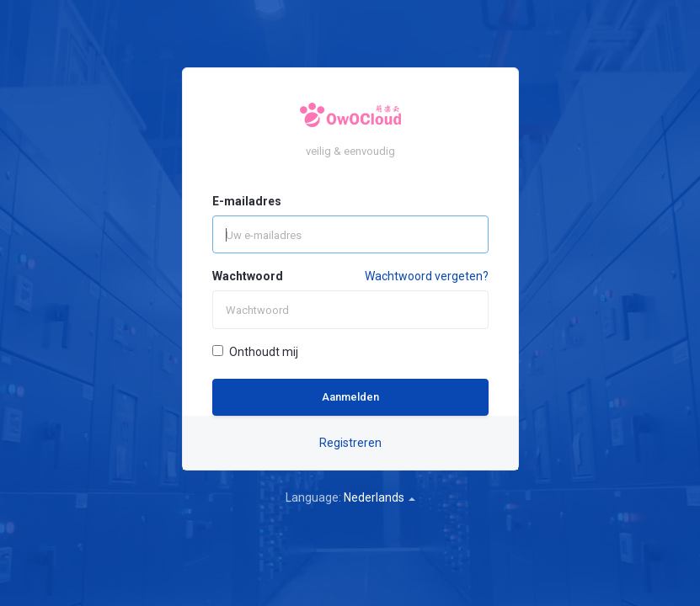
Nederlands (379, 497)
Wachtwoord (248, 276)
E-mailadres (247, 201)
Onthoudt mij (255, 352)
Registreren (350, 443)
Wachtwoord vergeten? (427, 276)
